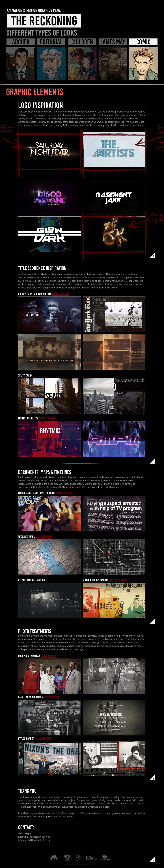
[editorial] (51, 42)
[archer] (21, 42)
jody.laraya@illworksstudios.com (35, 840)
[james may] (113, 42)
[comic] (143, 42)
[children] (82, 42)
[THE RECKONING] (44, 21)
